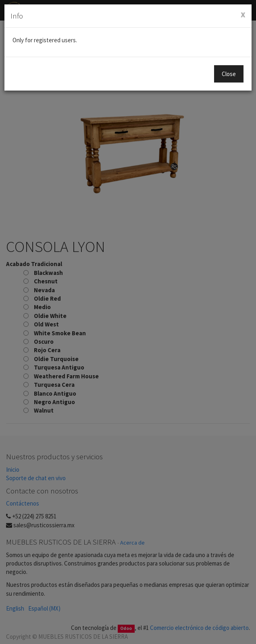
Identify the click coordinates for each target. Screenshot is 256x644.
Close (229, 74)
